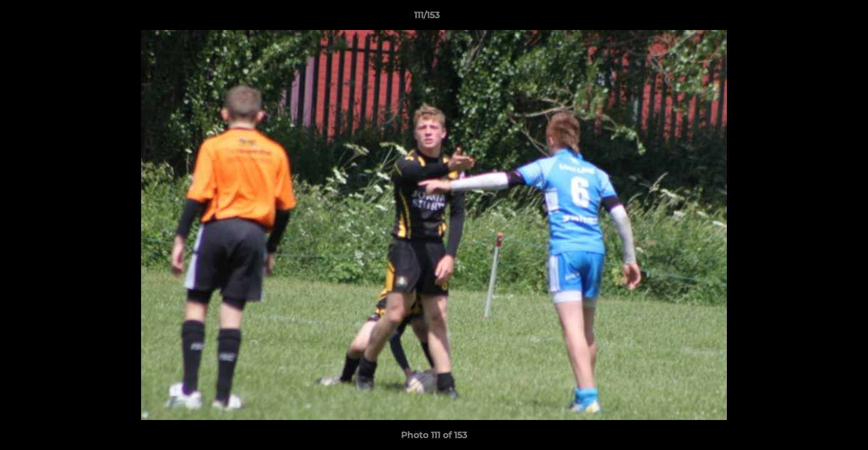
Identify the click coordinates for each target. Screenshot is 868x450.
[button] (816, 18)
